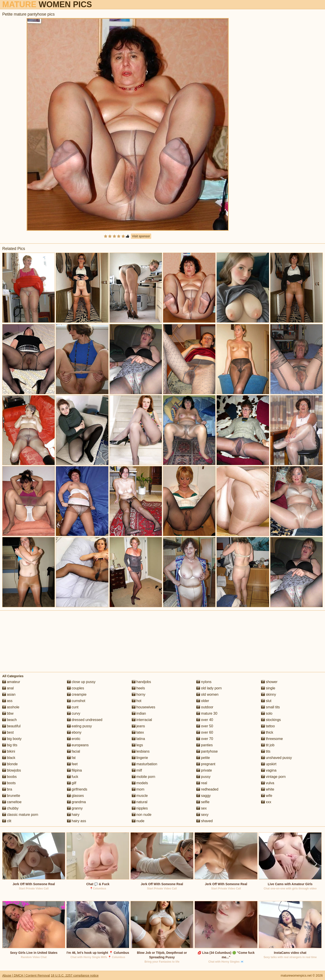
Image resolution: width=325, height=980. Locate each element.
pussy (203, 777)
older (203, 701)
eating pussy (79, 726)
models (140, 783)
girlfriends (77, 789)
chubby (10, 808)
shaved (204, 821)
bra (7, 789)
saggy (203, 796)
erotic (74, 739)
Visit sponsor (141, 236)
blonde (10, 764)
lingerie (140, 758)
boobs (9, 777)
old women (207, 694)
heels (138, 688)
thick (267, 732)
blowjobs (12, 770)
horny (139, 694)
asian (9, 694)
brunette (11, 796)
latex (138, 732)
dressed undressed (85, 720)
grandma (77, 802)
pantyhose (207, 751)
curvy (74, 713)
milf (137, 770)
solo (267, 713)
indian (139, 713)
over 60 (205, 732)
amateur (11, 682)
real (202, 783)
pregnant (206, 764)
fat (71, 758)
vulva (268, 783)
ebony (74, 732)
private (204, 770)
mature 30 (207, 713)
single (268, 688)
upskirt (269, 764)
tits (266, 751)
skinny (269, 694)
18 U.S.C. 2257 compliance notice (75, 975)
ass (7, 701)
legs (137, 745)
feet (72, 764)
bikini (9, 751)
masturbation (145, 764)
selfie (203, 802)
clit (7, 821)
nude (138, 821)
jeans (138, 726)
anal (8, 688)
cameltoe (12, 802)
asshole (11, 707)
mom (138, 789)
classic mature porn (20, 815)
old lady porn (209, 688)
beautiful (11, 726)
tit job (268, 745)
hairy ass (77, 821)
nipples (140, 808)
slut (266, 701)
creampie (77, 694)
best (8, 732)
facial (74, 751)
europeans (78, 745)
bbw (8, 713)
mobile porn (144, 777)
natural (140, 802)
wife (267, 796)
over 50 (205, 726)
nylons (204, 682)
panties (204, 745)
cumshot (76, 701)
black (9, 758)
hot (137, 701)
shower (269, 682)
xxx (266, 802)
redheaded (207, 789)
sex (201, 808)
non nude (142, 815)
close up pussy (81, 682)
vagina (269, 770)
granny (75, 808)
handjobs (141, 682)
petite (203, 758)
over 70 (205, 739)
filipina (74, 770)
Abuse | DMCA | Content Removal (26, 975)
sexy (202, 815)
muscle (140, 796)
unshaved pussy (276, 758)
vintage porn (273, 777)
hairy (73, 815)
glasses (75, 796)
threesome (272, 739)
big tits (10, 745)
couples (76, 688)
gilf (72, 783)
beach (9, 720)
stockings (271, 720)
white (268, 789)
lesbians (141, 751)
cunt (73, 707)
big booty (12, 739)
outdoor (205, 707)
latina (138, 739)
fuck (73, 777)
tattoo (268, 726)
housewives (144, 707)
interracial (142, 720)
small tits (270, 707)
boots (9, 783)
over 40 (205, 720)
